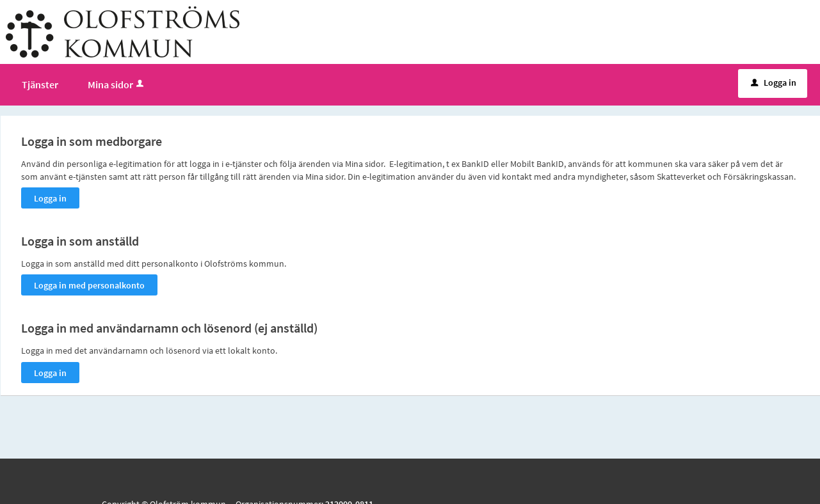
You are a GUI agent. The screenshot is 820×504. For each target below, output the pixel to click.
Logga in (774, 83)
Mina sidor (117, 84)
